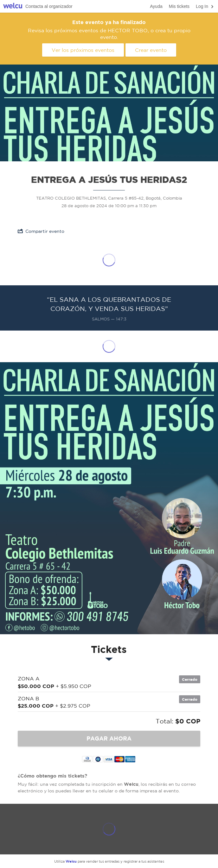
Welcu (13, 6)
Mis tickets (179, 6)
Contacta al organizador (49, 6)
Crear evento (151, 50)
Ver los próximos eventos (83, 50)
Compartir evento (41, 231)
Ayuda (156, 6)
